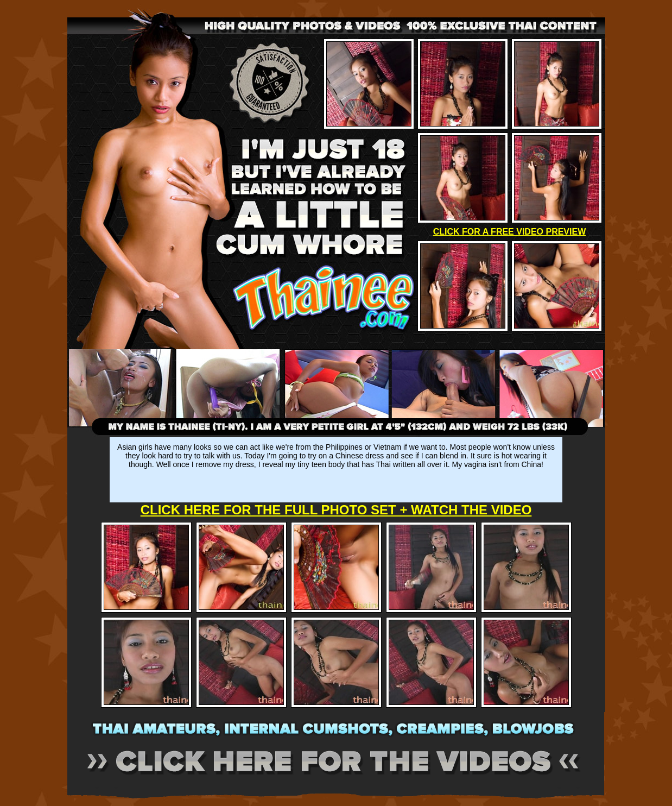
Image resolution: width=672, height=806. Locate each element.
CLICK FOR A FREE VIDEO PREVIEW (510, 232)
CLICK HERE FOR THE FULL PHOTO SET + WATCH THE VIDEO (336, 510)
